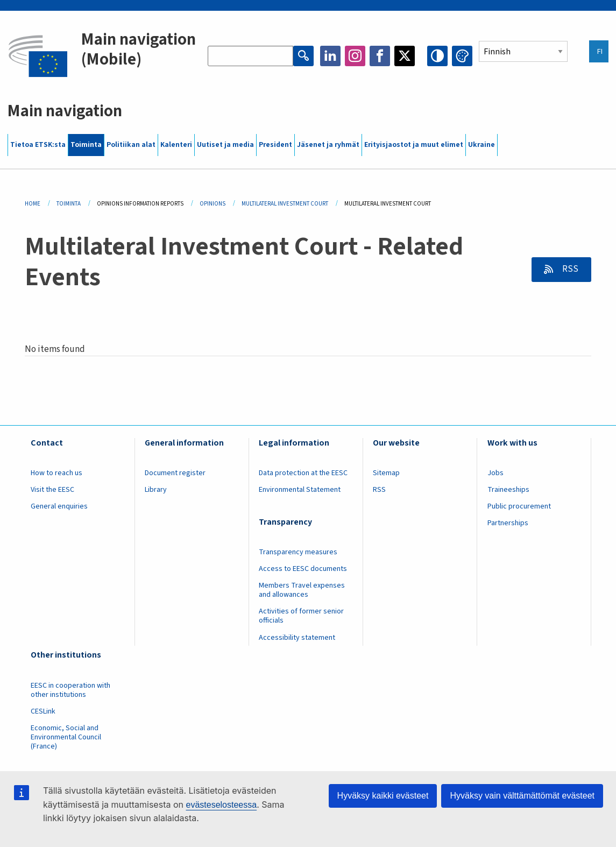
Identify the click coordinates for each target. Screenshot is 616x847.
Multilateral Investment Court (285, 204)
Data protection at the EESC (303, 473)
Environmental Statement (300, 490)
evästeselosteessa (221, 805)
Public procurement (519, 506)
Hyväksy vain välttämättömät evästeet (522, 796)
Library (156, 490)
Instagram (355, 56)
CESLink (43, 711)
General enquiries (59, 506)
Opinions (213, 204)
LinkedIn (330, 56)
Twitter (405, 56)
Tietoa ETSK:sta (38, 145)
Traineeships (508, 490)
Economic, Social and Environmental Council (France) (66, 737)
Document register (175, 473)
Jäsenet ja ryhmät (328, 145)
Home (33, 204)
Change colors (462, 56)
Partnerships (508, 523)
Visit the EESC (52, 490)
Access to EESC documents (303, 569)
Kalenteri (176, 145)
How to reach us (56, 473)
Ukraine (482, 145)
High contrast (437, 56)
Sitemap (386, 473)
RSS (569, 269)
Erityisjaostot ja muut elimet (414, 145)
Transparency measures (298, 552)
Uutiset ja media (225, 145)
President (275, 145)
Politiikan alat (131, 145)
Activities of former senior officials (301, 616)
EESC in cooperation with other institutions (70, 690)
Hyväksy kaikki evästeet (383, 796)
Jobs (495, 473)
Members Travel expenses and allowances (302, 590)
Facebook (380, 56)
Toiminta (86, 145)
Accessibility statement (297, 638)
